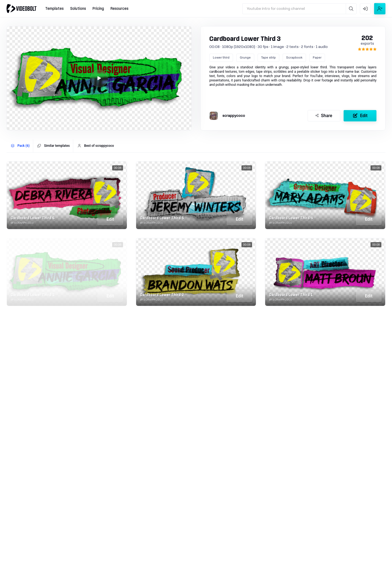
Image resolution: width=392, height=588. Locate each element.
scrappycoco (234, 116)
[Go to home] (22, 8)
